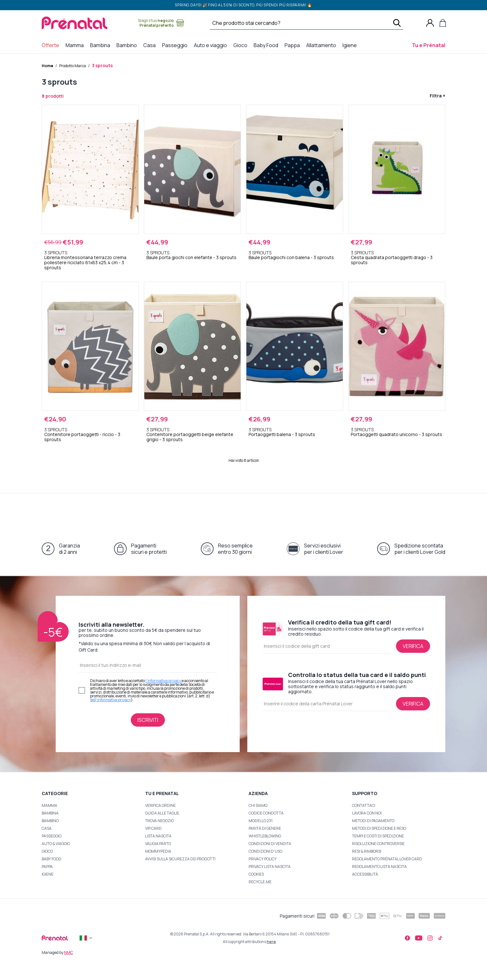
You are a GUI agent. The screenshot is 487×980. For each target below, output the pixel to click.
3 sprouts (102, 65)
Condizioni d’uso (265, 851)
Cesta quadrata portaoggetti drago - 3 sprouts (392, 260)
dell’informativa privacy (110, 700)
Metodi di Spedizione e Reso (379, 828)
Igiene (48, 874)
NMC (68, 952)
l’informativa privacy (164, 681)
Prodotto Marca (73, 66)
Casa (47, 828)
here (271, 942)
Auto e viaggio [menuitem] (212, 45)
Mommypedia (158, 851)
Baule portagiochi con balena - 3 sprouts (291, 257)
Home (47, 66)
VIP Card (153, 828)
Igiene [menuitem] (351, 45)
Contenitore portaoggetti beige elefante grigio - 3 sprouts (190, 437)
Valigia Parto (158, 844)
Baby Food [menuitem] (267, 45)
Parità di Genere (265, 828)
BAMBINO (50, 821)
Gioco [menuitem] (242, 45)
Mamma (49, 805)
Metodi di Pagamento (373, 821)
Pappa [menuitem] (293, 45)
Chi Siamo (258, 805)
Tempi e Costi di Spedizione (378, 836)
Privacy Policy (263, 859)
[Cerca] (397, 23)
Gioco (47, 851)
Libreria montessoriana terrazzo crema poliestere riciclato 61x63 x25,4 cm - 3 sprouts (85, 263)
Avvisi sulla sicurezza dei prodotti (180, 859)
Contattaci (364, 805)
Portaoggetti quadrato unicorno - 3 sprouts (396, 434)
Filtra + (438, 96)
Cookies (256, 874)
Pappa (47, 867)
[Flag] (87, 938)
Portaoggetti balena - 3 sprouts (282, 434)
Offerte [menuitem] (52, 45)
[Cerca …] (298, 23)
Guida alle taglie (162, 813)
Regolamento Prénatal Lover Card (387, 859)
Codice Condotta (266, 813)
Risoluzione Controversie (378, 844)
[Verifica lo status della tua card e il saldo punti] (413, 704)
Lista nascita (158, 836)
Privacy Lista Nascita (270, 867)
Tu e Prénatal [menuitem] (430, 45)
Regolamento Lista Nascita (379, 867)
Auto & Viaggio (56, 844)
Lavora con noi (367, 813)
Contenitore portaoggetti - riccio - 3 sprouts (82, 437)
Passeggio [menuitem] (176, 45)
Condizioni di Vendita (270, 844)
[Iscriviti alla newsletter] (148, 720)
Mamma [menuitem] (76, 45)
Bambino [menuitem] (128, 45)
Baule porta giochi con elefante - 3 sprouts (191, 257)
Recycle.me (260, 882)
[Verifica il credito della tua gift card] (413, 646)
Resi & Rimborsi (367, 851)
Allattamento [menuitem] (322, 45)
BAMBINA (50, 813)
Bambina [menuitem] (101, 45)
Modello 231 (261, 821)
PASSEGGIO (52, 836)
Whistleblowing (265, 836)
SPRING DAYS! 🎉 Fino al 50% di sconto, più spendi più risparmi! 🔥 (243, 5)
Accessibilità (365, 874)
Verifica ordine (160, 805)
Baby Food (52, 859)
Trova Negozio (159, 821)
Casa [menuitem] (151, 45)
